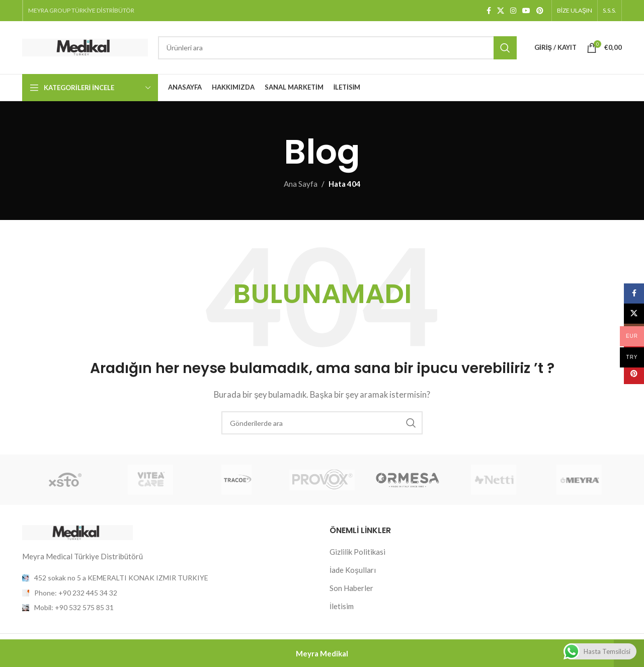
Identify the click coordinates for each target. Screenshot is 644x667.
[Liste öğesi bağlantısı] (168, 593)
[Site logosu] (85, 46)
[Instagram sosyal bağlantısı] (513, 11)
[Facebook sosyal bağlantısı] (489, 11)
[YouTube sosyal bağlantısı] (526, 11)
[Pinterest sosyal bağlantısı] (540, 11)
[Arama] (337, 48)
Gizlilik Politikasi (357, 552)
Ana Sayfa (301, 184)
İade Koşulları (353, 570)
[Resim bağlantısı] (77, 532)
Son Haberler (351, 588)
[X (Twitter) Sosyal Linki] (501, 11)
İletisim (342, 606)
